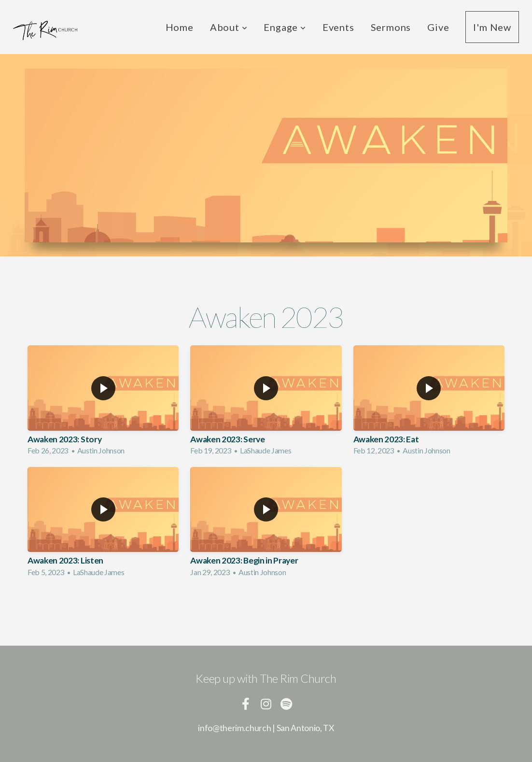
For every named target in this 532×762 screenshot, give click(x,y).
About (229, 27)
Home (180, 27)
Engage (285, 27)
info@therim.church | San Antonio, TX (266, 728)
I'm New (492, 27)
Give (438, 27)
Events (338, 27)
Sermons (391, 27)
